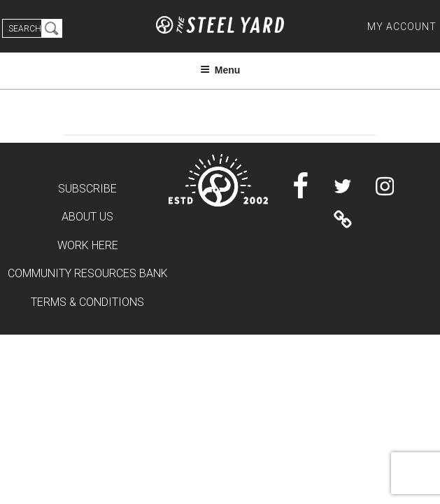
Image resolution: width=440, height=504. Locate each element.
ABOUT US (87, 217)
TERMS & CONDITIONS (87, 302)
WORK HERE (88, 245)
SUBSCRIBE (87, 189)
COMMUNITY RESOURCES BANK (88, 273)
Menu (220, 70)
